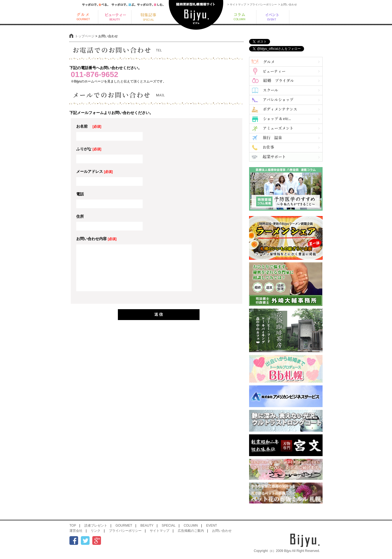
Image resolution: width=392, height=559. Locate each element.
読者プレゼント (96, 526)
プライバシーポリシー (125, 531)
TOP (73, 526)
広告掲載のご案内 (191, 531)
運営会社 (76, 531)
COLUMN (191, 526)
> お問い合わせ (288, 4)
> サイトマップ (237, 4)
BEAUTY (147, 526)
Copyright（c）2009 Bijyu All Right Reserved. (287, 551)
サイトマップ (160, 531)
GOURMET (124, 526)
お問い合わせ (222, 531)
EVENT (212, 526)
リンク (96, 531)
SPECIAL (169, 526)
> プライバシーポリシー (262, 4)
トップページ (85, 36)
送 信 (159, 314)
